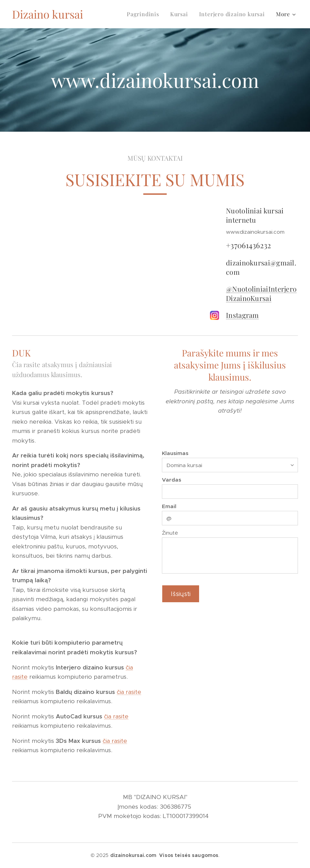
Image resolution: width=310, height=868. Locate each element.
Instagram (242, 315)
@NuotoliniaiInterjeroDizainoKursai (261, 293)
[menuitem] (145, 14)
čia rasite (129, 692)
